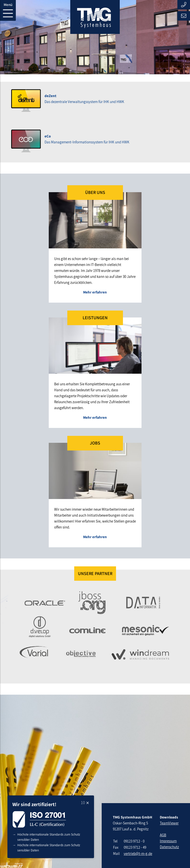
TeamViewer (169, 823)
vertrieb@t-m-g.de (138, 854)
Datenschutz (169, 847)
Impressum (168, 841)
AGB (163, 835)
